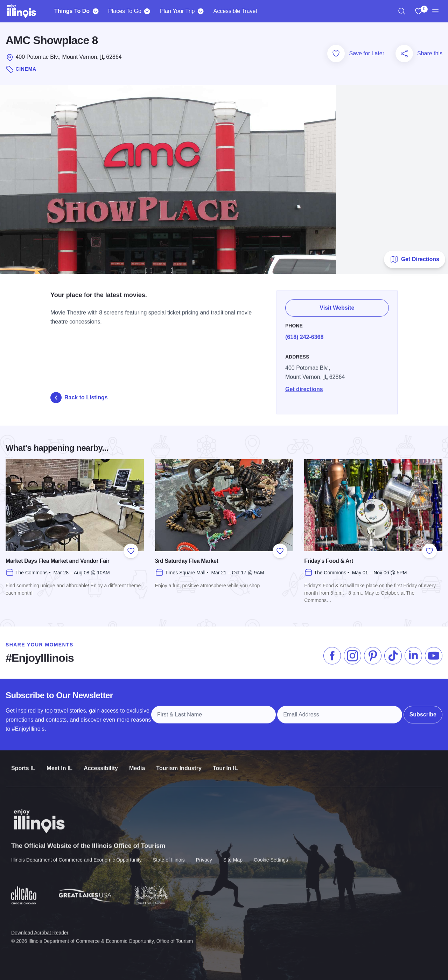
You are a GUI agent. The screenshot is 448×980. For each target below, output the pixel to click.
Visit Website (337, 304)
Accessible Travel (235, 11)
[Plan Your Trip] (201, 11)
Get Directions (415, 259)
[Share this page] (404, 54)
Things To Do (72, 11)
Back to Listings (79, 398)
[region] (402, 11)
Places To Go (125, 11)
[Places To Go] (147, 11)
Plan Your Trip (177, 11)
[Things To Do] (95, 11)
